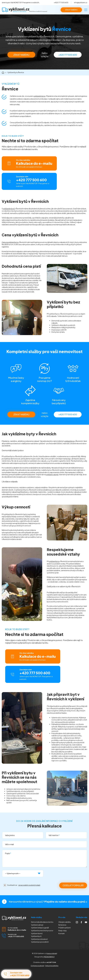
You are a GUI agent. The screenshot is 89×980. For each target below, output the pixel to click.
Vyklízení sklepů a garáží (40, 928)
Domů (3, 72)
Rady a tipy (63, 931)
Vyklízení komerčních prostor (42, 931)
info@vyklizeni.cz (81, 2)
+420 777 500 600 (61, 2)
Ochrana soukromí (37, 966)
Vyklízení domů (37, 933)
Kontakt (62, 933)
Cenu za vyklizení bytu (10, 242)
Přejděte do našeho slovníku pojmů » (66, 902)
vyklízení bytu (69, 441)
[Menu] (86, 10)
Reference (62, 925)
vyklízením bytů (9, 209)
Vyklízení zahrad (37, 925)
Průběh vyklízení (64, 928)
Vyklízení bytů (36, 936)
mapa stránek (52, 953)
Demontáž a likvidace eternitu (42, 922)
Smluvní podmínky (52, 966)
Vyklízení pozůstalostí (39, 939)
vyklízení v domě (52, 475)
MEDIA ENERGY (49, 957)
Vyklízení (40, 942)
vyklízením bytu (39, 96)
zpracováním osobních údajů (29, 885)
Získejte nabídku (65, 922)
